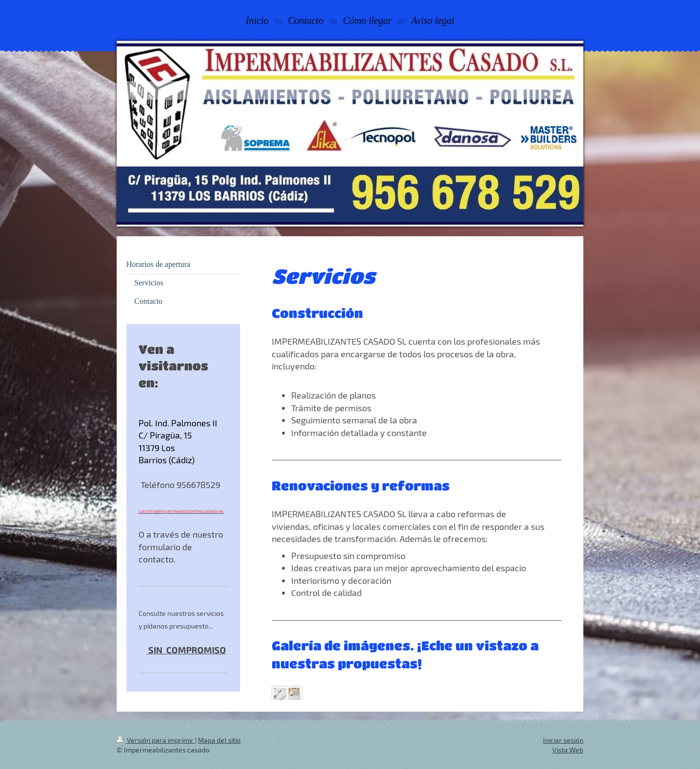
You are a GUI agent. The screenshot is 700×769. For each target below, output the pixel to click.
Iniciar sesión (563, 740)
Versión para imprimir (156, 740)
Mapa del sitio (219, 740)
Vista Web (568, 750)
